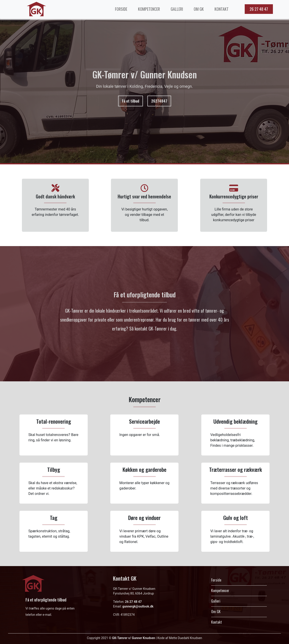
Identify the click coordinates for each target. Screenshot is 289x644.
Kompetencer (220, 590)
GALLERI (177, 9)
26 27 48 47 (259, 9)
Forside (216, 580)
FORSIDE (121, 9)
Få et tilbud (131, 101)
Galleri (216, 601)
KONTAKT (222, 9)
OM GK (199, 9)
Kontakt (217, 622)
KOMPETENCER (149, 9)
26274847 (159, 101)
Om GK (216, 612)
